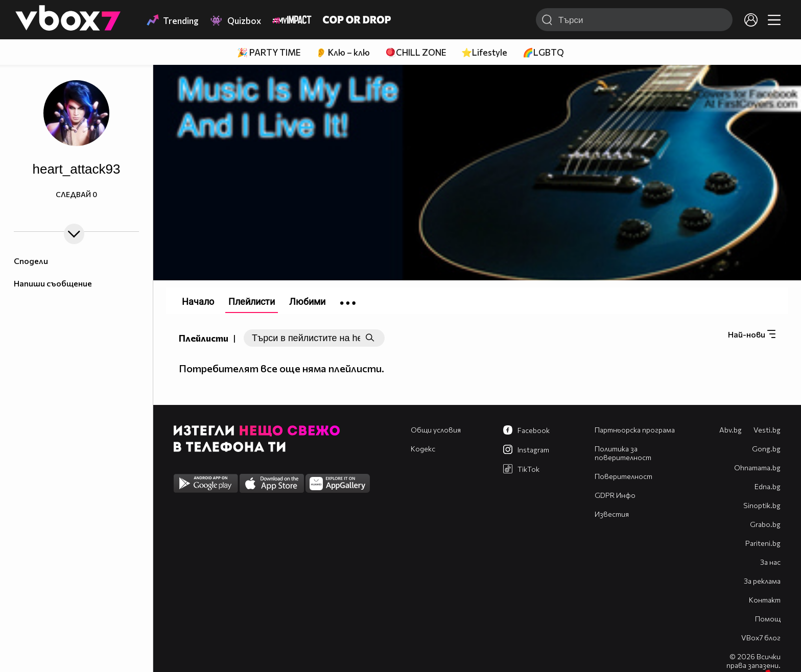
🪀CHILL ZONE (416, 52)
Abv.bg (731, 430)
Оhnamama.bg (757, 467)
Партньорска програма (635, 430)
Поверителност (623, 476)
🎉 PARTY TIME (269, 52)
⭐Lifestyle (484, 52)
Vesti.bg (767, 430)
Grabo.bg (765, 524)
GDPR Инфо (615, 495)
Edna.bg (768, 486)
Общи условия (436, 430)
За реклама (762, 581)
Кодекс (423, 449)
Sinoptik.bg (762, 505)
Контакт (765, 600)
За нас (770, 562)
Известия (612, 514)
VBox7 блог (761, 638)
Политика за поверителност (623, 453)
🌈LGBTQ (543, 52)
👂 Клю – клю (343, 52)
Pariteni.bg (763, 543)
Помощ (768, 619)
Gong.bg (766, 449)
